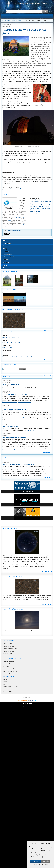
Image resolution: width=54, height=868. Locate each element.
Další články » (48, 478)
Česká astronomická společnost (16, 696)
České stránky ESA (8, 654)
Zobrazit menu (27, 16)
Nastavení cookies (27, 703)
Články (14, 21)
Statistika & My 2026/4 (15, 386)
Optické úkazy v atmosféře (11, 687)
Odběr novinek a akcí (10, 365)
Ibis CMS (36, 706)
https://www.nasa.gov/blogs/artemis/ (12, 450)
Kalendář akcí (7, 332)
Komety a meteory (8, 691)
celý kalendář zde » (46, 360)
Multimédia (6, 260)
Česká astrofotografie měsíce (13, 310)
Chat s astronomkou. (29, 430)
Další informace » (47, 571)
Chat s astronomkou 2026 (11, 427)
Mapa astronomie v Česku (10, 671)
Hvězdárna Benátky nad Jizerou (15, 231)
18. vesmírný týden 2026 (11, 528)
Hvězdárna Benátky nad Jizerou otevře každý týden (19, 465)
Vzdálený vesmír (7, 254)
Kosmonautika (7, 243)
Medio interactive (18, 706)
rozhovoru (17, 388)
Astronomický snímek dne (11, 289)
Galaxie (5, 682)
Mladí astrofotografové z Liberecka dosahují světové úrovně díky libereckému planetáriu (40, 202)
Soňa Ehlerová (6, 425)
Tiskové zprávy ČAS (9, 646)
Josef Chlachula (6, 382)
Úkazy (4, 240)
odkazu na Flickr (21, 418)
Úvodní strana (6, 21)
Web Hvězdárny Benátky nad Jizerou (15, 189)
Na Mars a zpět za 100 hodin (37, 213)
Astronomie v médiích (9, 669)
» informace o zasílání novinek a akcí (12, 372)
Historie (5, 268)
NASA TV (6, 656)
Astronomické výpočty (9, 664)
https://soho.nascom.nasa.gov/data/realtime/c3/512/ (17, 402)
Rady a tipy (6, 666)
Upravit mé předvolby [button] (40, 865)
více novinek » (47, 452)
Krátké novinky (8, 377)
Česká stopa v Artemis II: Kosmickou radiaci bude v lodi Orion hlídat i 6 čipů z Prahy (40, 206)
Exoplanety (6, 251)
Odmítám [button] (46, 861)
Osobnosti (6, 262)
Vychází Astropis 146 (35, 211)
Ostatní (19, 21)
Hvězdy (5, 249)
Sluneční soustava (8, 246)
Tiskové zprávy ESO (9, 651)
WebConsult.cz (43, 706)
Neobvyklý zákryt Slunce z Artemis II (14, 409)
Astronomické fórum (9, 674)
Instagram (9, 220)
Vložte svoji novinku (48, 376)
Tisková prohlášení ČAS (10, 644)
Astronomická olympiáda (10, 649)
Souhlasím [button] (36, 861)
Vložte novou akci (48, 331)
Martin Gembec (6, 393)
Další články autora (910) (36, 198)
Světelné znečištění (8, 257)
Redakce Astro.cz (7, 26)
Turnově (17, 87)
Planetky (6, 684)
